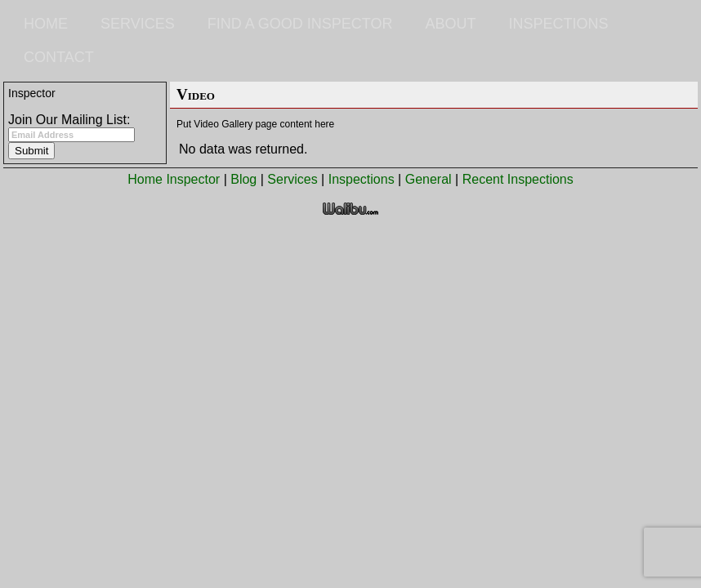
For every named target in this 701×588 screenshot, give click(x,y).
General (429, 179)
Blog (243, 179)
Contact (59, 57)
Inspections (558, 24)
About (450, 24)
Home (46, 24)
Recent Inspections (518, 179)
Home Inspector (174, 179)
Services (138, 24)
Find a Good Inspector (300, 24)
